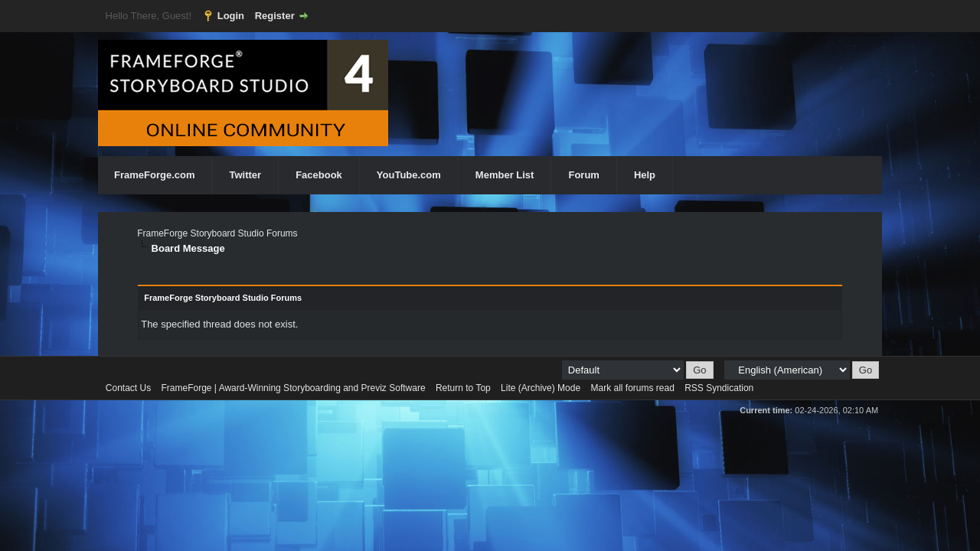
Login (231, 16)
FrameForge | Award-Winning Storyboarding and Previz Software (294, 388)
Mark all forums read (632, 388)
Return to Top (463, 388)
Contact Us (128, 388)
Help (645, 175)
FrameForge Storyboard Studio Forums (217, 233)
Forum (583, 175)
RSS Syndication (719, 388)
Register (275, 16)
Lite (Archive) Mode (541, 388)
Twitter (245, 175)
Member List (505, 175)
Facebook (319, 175)
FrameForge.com (154, 175)
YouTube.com (409, 175)
